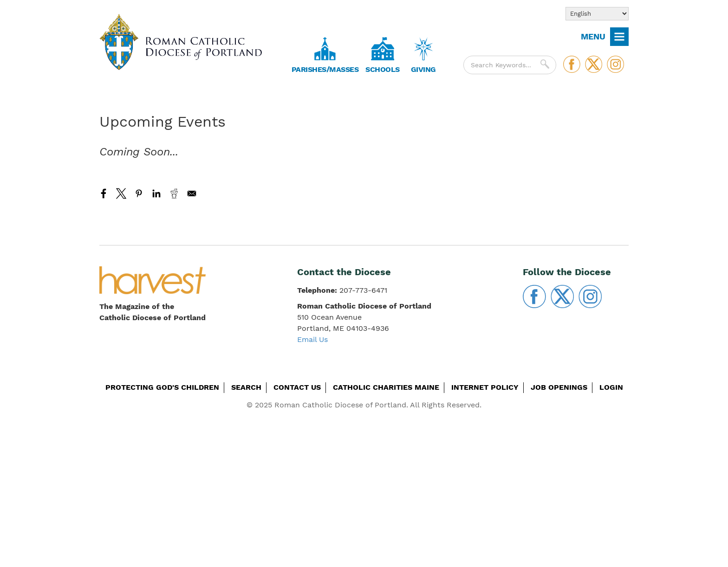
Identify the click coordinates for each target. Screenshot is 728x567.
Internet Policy (485, 387)
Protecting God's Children (162, 387)
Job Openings (559, 387)
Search (246, 387)
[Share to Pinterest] (139, 193)
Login (611, 387)
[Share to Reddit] (174, 193)
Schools (383, 69)
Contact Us (297, 387)
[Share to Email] (192, 193)
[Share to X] (121, 193)
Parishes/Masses (325, 69)
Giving (423, 69)
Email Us (312, 339)
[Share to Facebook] (104, 193)
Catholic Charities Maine (386, 387)
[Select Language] (597, 14)
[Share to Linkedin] (156, 193)
